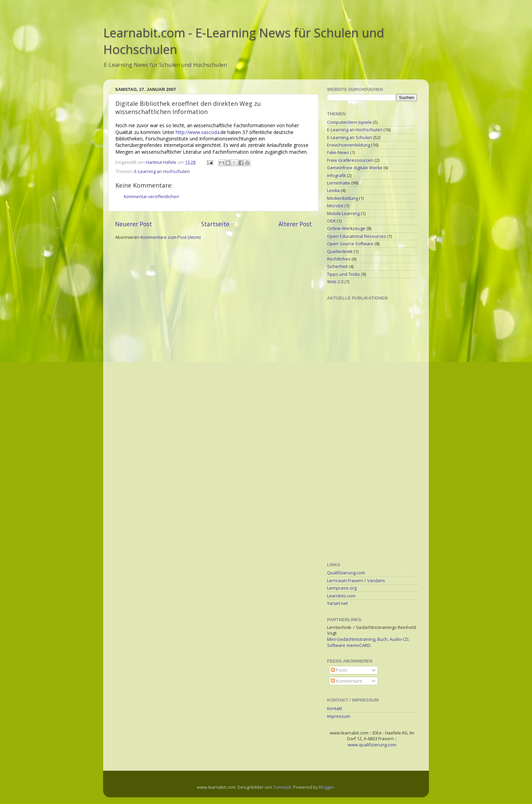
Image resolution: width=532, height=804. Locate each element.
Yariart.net (337, 603)
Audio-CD (399, 639)
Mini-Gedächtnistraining (351, 639)
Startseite (215, 224)
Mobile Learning (343, 214)
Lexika (333, 190)
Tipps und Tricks (344, 274)
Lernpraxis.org (342, 588)
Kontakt (335, 709)
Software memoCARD (349, 645)
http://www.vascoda (198, 132)
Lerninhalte (339, 183)
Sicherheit (337, 266)
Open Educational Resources (357, 236)
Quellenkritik (340, 252)
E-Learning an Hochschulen (162, 171)
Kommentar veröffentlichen (151, 197)
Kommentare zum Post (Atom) (170, 237)
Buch (382, 639)
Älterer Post (295, 224)
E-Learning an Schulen (350, 138)
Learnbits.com (341, 596)
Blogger (326, 787)
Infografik (336, 176)
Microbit (335, 206)
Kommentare (346, 681)
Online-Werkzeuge (346, 228)
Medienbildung (343, 198)
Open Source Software (350, 244)
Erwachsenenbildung (349, 145)
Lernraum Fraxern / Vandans (356, 581)
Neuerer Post (134, 224)
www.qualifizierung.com (372, 745)
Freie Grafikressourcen (350, 160)
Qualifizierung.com (346, 573)
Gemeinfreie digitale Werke (355, 168)
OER (331, 221)
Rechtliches (339, 259)
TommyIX (282, 787)
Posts (339, 670)
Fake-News (338, 152)
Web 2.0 (335, 282)
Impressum (339, 716)
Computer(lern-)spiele (349, 122)
